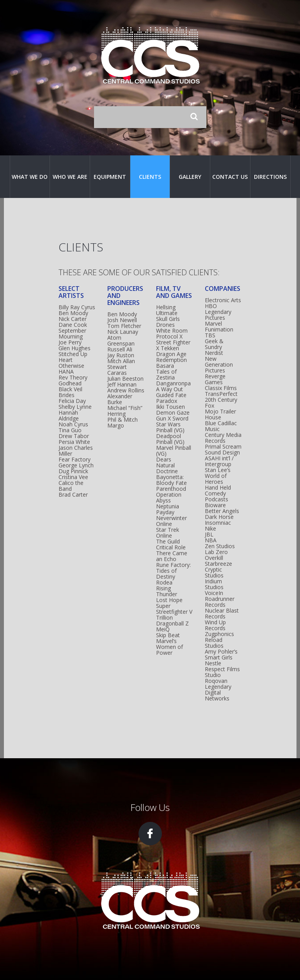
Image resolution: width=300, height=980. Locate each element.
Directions (270, 177)
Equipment (110, 177)
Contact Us (230, 177)
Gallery (190, 177)
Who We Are (70, 177)
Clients (150, 177)
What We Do (30, 177)
